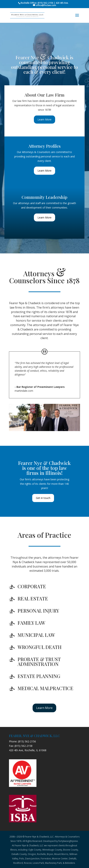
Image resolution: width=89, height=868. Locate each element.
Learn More (44, 119)
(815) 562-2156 (27, 741)
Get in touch (43, 498)
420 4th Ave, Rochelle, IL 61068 (28, 750)
